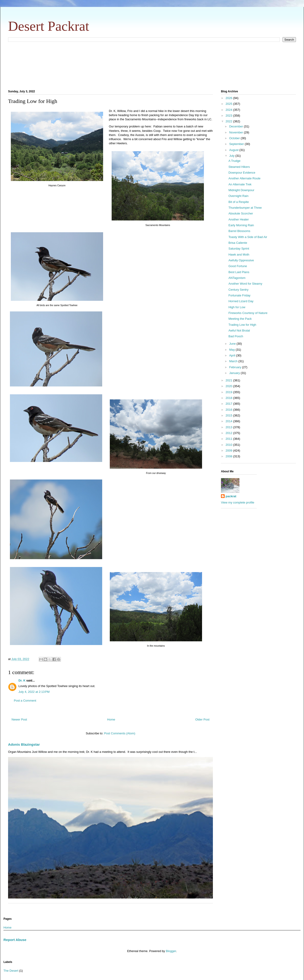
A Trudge (234, 161)
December (237, 126)
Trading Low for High (242, 325)
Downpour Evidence (242, 173)
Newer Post (19, 719)
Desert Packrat (49, 26)
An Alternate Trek (240, 184)
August (234, 150)
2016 (229, 410)
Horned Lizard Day (241, 301)
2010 (229, 445)
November (237, 132)
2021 (229, 380)
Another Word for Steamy (245, 284)
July (232, 156)
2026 (229, 98)
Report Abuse (15, 940)
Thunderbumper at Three (245, 208)
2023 (229, 116)
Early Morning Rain (241, 225)
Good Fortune (238, 266)
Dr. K (22, 680)
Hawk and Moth (239, 255)
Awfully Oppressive (241, 260)
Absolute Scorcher (241, 213)
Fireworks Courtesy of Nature (248, 313)
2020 (229, 386)
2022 (229, 121)
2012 (229, 433)
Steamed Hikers (239, 167)
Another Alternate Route (244, 178)
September (237, 144)
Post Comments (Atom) (120, 733)
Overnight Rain (238, 196)
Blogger (171, 951)
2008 (229, 456)
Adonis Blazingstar (24, 744)
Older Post (202, 719)
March (234, 361)
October (235, 138)
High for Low (237, 307)
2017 (229, 404)
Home (111, 719)
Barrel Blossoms (239, 231)
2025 (229, 104)
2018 (229, 398)
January (235, 373)
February (236, 367)
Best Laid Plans (239, 272)
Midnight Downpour (241, 190)
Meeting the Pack (240, 319)
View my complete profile (238, 502)
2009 (229, 451)
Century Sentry (238, 290)
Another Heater (238, 219)
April (233, 355)
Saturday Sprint (239, 249)
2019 (229, 392)
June (233, 344)
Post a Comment (25, 701)
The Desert (11, 971)
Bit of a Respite (238, 202)
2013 (229, 427)
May (232, 350)
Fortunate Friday (239, 295)
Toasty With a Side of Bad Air (248, 237)
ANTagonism (237, 278)
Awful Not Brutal (239, 330)
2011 (229, 439)
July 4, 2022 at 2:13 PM (34, 692)
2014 (229, 421)
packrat (231, 496)
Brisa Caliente (238, 243)
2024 (229, 110)
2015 (229, 415)
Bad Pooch (236, 336)
